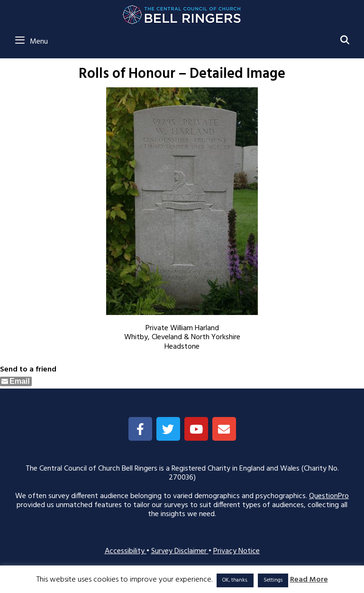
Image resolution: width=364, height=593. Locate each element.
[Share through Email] (16, 381)
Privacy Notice (237, 551)
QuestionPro (329, 496)
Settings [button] (273, 580)
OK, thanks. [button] (235, 580)
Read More (309, 580)
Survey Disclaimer (180, 551)
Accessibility (126, 551)
